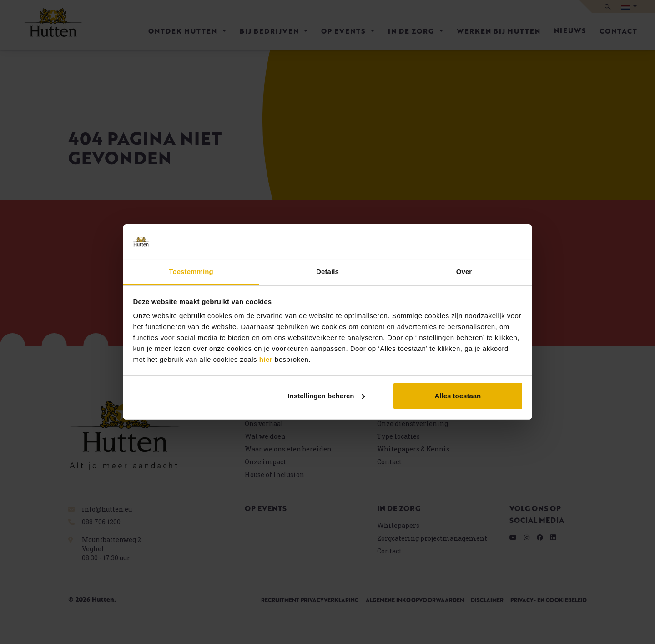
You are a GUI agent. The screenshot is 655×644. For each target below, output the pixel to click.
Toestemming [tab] (191, 271)
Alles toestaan (458, 396)
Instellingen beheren (327, 396)
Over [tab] (464, 271)
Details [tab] (327, 271)
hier (266, 359)
